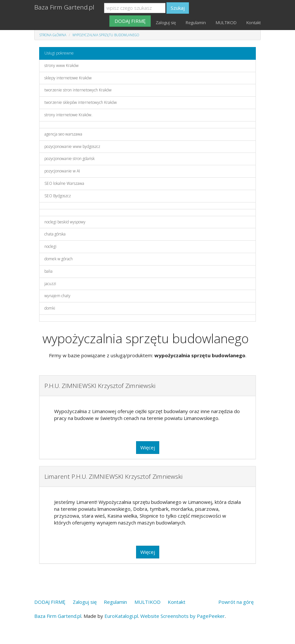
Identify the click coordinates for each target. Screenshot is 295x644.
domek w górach (59, 259)
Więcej (148, 447)
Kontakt (254, 23)
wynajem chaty (57, 296)
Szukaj (178, 8)
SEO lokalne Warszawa (64, 183)
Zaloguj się (166, 23)
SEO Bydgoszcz (58, 196)
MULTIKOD (226, 23)
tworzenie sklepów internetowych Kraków (81, 102)
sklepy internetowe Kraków (68, 78)
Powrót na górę (236, 602)
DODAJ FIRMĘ (130, 21)
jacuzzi (50, 284)
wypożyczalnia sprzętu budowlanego (106, 35)
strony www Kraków (62, 65)
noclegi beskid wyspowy (65, 222)
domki (50, 308)
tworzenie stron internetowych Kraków (78, 90)
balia (48, 271)
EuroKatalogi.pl (121, 616)
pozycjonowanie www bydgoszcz (72, 146)
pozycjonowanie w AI (62, 171)
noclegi (50, 246)
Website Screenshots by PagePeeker (183, 616)
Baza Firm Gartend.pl (64, 7)
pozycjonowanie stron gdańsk (70, 159)
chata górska (55, 234)
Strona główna (53, 35)
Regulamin (196, 23)
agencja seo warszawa (63, 134)
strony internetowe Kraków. (68, 115)
